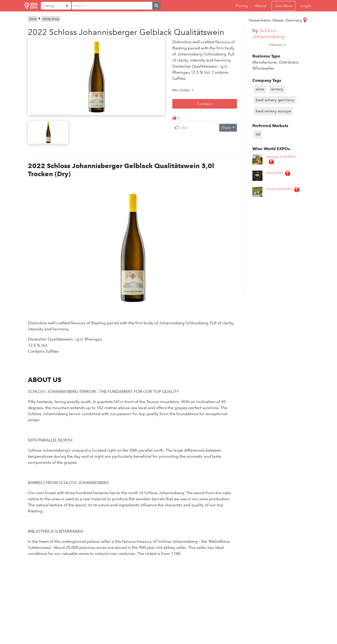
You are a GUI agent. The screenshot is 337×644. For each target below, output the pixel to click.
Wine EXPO (274, 173)
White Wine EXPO (279, 189)
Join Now (283, 6)
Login (306, 6)
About (261, 6)
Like (181, 127)
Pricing (242, 6)
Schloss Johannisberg (268, 33)
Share (227, 128)
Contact (204, 104)
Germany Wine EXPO (281, 157)
